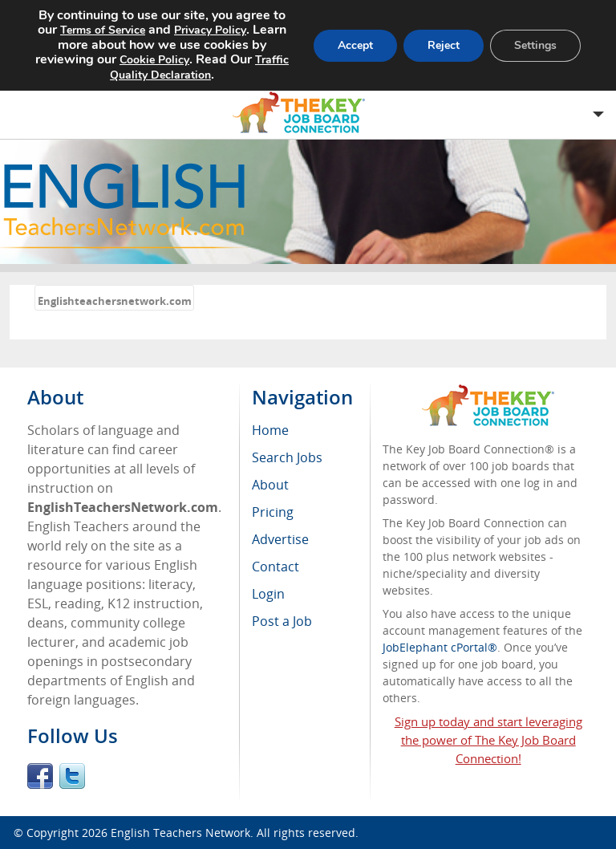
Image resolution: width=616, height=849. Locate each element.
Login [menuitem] (268, 594)
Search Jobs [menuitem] (287, 457)
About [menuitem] (270, 485)
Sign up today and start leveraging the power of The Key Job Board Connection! (488, 740)
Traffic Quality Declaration (199, 67)
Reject (444, 45)
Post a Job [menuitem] (282, 621)
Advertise (280, 539)
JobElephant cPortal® (440, 647)
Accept (355, 45)
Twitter (72, 776)
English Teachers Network (180, 833)
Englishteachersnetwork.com (115, 301)
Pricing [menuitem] (273, 512)
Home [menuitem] (270, 430)
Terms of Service (103, 30)
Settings (535, 45)
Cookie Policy (154, 60)
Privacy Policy (210, 30)
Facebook (40, 776)
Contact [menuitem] (276, 567)
